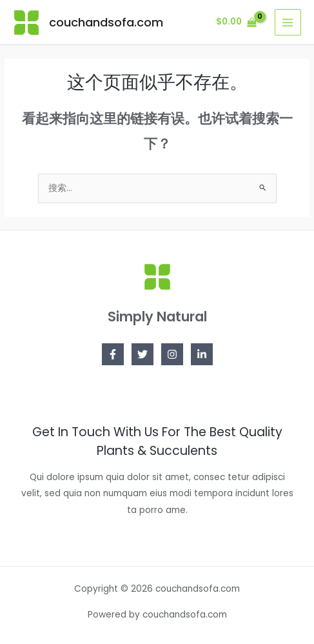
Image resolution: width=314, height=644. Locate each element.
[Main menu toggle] (288, 22)
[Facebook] (113, 354)
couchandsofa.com (106, 22)
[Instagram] (172, 354)
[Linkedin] (202, 354)
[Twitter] (142, 354)
